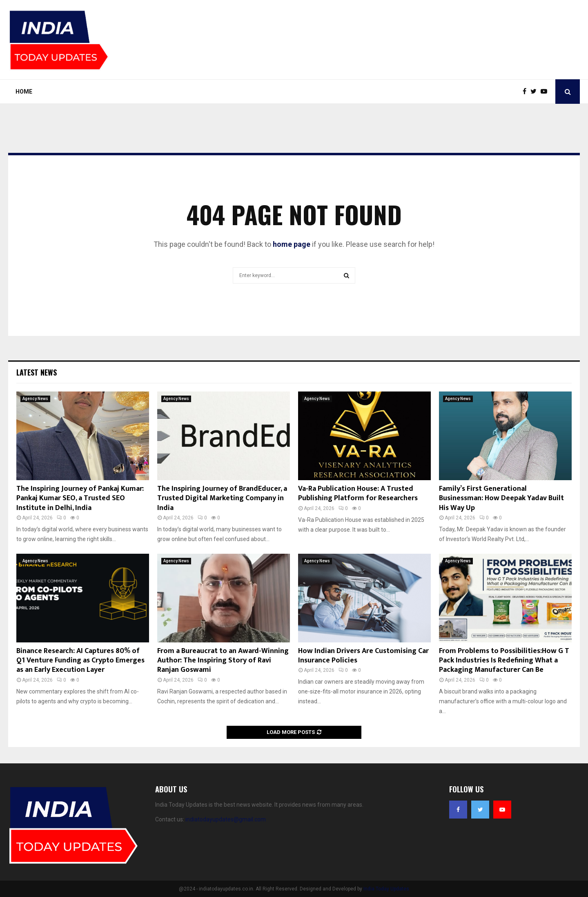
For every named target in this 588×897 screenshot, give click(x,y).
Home (24, 92)
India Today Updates (386, 889)
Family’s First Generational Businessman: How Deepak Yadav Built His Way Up (501, 498)
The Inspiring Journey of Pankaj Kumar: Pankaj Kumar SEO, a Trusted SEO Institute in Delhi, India (80, 498)
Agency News (35, 399)
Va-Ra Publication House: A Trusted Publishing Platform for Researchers (358, 493)
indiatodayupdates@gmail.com (226, 819)
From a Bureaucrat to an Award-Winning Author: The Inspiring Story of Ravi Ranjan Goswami (223, 661)
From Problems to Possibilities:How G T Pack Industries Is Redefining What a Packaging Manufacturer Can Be (504, 661)
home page (292, 244)
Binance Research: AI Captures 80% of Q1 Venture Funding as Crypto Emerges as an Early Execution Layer (80, 661)
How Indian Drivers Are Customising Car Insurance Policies (363, 656)
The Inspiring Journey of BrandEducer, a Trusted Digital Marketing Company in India (222, 498)
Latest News (37, 372)
